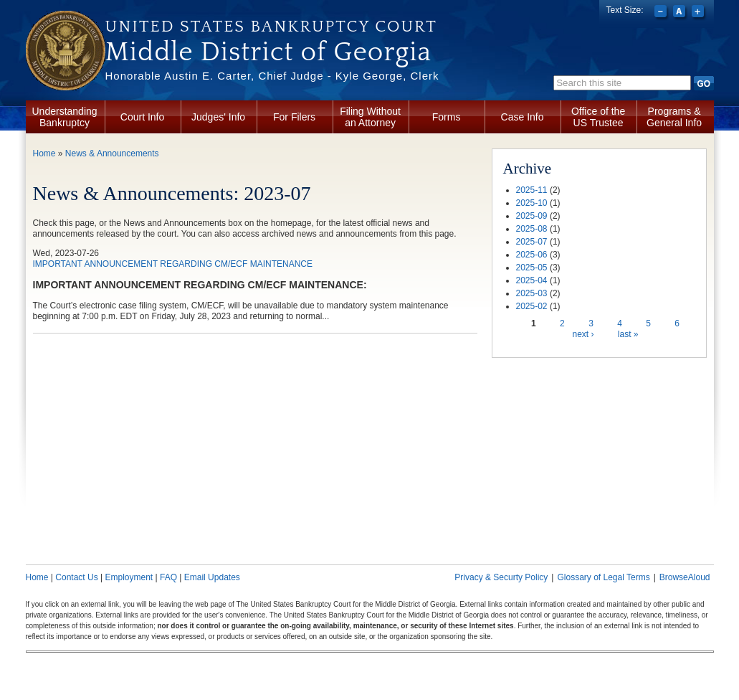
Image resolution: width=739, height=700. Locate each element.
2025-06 (532, 255)
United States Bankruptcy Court (271, 27)
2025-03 (532, 293)
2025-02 (532, 306)
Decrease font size (662, 13)
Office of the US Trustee (598, 117)
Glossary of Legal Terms (603, 577)
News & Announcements (112, 153)
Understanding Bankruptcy (65, 117)
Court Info (142, 117)
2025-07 (532, 242)
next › (583, 334)
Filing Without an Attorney (370, 117)
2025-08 (532, 229)
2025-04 (532, 280)
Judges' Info (218, 117)
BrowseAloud (685, 577)
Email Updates (212, 577)
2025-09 (532, 216)
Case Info (523, 117)
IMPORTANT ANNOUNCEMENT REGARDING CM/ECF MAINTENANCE (173, 264)
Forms (447, 117)
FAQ (168, 577)
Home (44, 153)
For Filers (294, 117)
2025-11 (532, 190)
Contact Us (76, 577)
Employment (129, 577)
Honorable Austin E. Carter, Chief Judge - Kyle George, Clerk (272, 76)
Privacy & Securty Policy (501, 577)
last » (628, 334)
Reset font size (681, 13)
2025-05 (532, 268)
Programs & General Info (674, 117)
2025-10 (532, 203)
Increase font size (699, 13)
